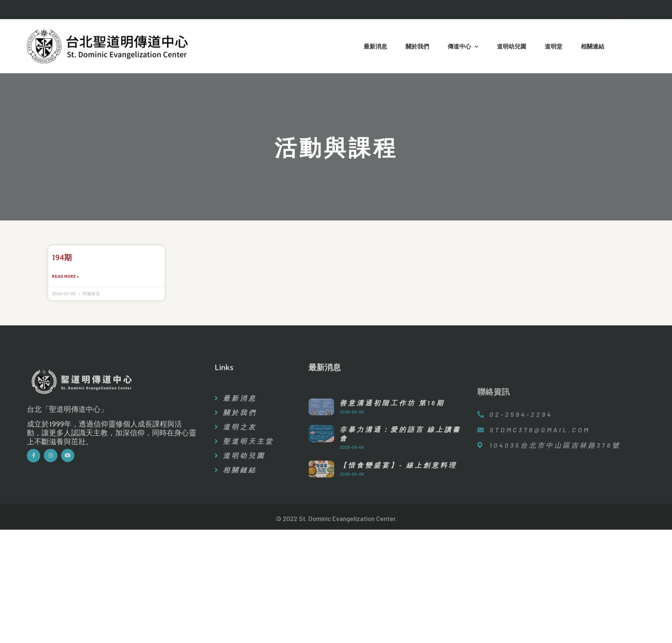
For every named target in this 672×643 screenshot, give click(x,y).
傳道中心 (463, 48)
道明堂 (553, 48)
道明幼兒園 (512, 48)
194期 (62, 257)
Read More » (65, 277)
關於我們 (417, 48)
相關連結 (593, 48)
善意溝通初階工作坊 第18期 (392, 445)
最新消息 (375, 48)
